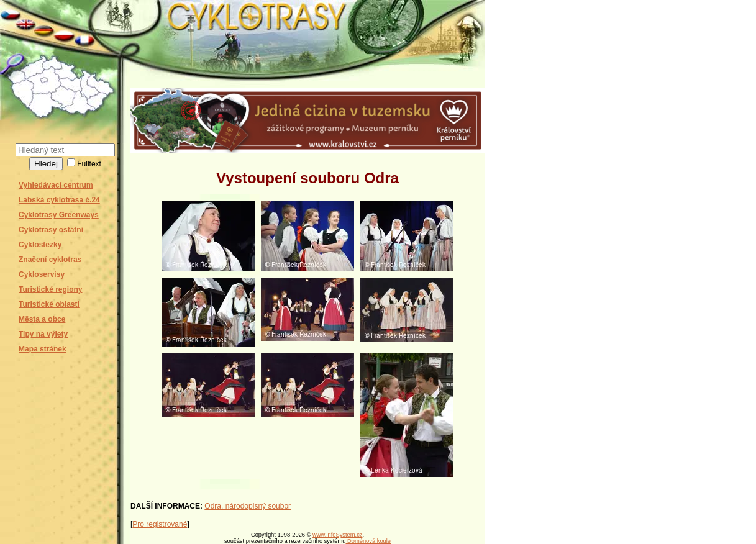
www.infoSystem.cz (337, 535)
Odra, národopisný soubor (248, 506)
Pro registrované (160, 524)
